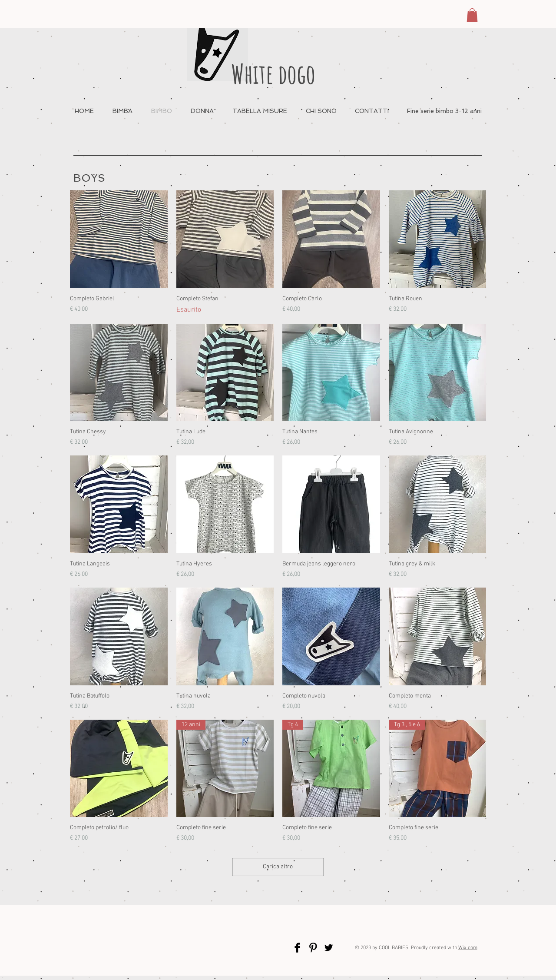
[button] (472, 15)
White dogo (273, 74)
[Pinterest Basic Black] (313, 948)
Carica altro (278, 867)
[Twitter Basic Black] (329, 948)
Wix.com (468, 948)
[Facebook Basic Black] (297, 948)
